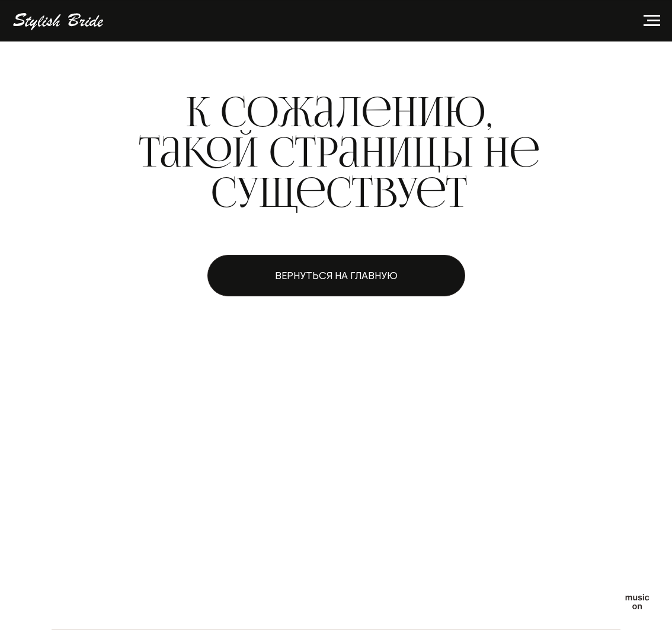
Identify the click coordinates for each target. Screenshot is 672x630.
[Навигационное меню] (652, 21)
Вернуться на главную (336, 276)
